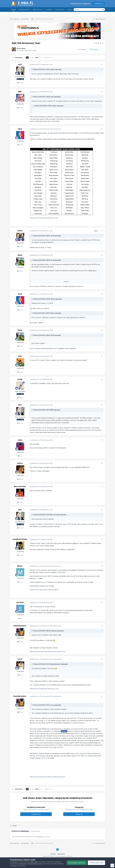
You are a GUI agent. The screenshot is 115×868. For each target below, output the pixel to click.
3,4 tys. (20, 582)
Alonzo (20, 463)
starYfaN (20, 602)
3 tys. (20, 675)
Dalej (37, 58)
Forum (14, 10)
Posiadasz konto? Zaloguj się (81, 4)
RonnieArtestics (20, 626)
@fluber (64, 731)
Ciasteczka (61, 854)
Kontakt (53, 854)
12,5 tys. (20, 83)
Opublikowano (41, 64)
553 (20, 618)
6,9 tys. (20, 479)
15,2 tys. (20, 555)
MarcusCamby (20, 486)
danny (23, 48)
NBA (35, 51)
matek (20, 379)
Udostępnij (82, 49)
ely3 (20, 64)
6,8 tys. (20, 642)
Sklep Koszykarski (24, 10)
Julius (20, 440)
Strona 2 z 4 (49, 58)
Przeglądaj (49, 10)
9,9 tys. (20, 398)
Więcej (70, 10)
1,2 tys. (20, 247)
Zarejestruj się (99, 4)
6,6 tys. (20, 271)
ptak (20, 356)
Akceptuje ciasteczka (77, 863)
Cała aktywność (60, 10)
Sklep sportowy (38, 10)
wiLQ (20, 129)
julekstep (54, 631)
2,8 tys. (20, 372)
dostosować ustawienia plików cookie (31, 864)
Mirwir (20, 566)
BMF (20, 92)
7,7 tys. (20, 502)
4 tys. (20, 456)
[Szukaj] (83, 10)
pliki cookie (34, 862)
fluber (53, 69)
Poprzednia (19, 58)
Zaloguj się (79, 814)
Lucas (20, 659)
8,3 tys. (20, 108)
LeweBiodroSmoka (20, 539)
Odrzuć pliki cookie (96, 863)
